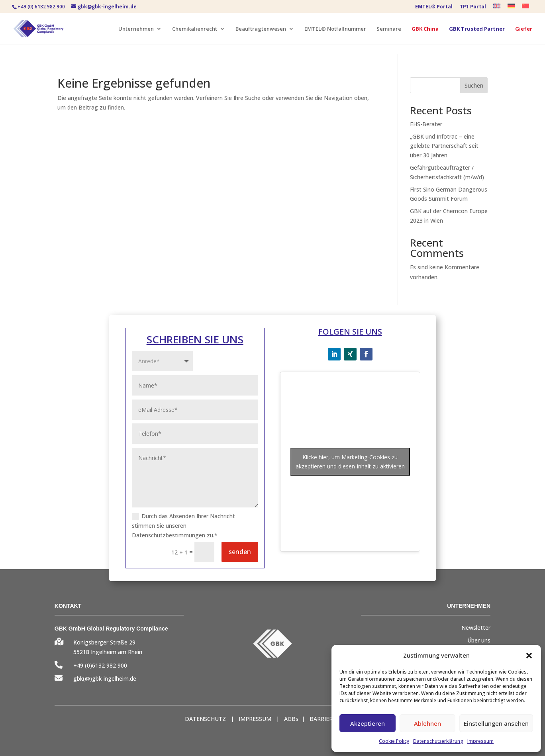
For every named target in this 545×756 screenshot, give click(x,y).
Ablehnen (427, 723)
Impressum (480, 741)
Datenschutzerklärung (438, 741)
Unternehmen (136, 29)
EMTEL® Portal (434, 7)
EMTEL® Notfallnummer (335, 29)
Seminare (389, 29)
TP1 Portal (473, 7)
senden (240, 552)
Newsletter (476, 628)
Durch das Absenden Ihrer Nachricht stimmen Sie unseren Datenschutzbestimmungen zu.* (183, 526)
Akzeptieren (368, 723)
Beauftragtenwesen (261, 29)
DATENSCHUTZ (205, 719)
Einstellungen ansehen (496, 723)
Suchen (474, 85)
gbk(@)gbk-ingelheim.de (105, 679)
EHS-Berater (426, 124)
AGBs (291, 719)
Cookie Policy (394, 741)
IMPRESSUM (255, 719)
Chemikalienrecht (195, 29)
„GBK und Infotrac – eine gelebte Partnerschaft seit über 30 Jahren (444, 146)
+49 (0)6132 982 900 (100, 665)
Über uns (479, 640)
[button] (529, 656)
